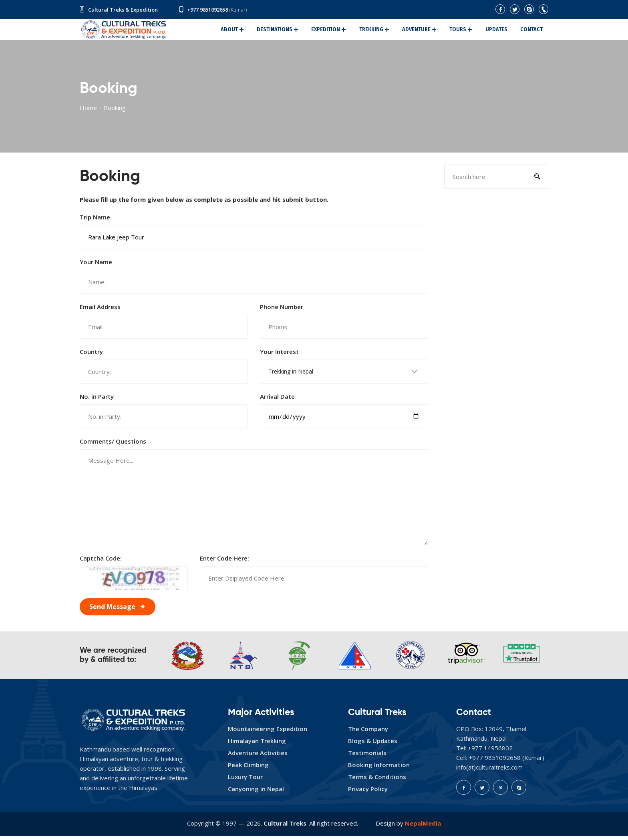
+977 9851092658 (207, 10)
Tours (466, 31)
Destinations (296, 31)
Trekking (386, 31)
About (254, 31)
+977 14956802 (490, 752)
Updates (501, 31)
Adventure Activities (258, 757)
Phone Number (282, 311)
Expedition (344, 31)
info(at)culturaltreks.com (489, 771)
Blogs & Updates (373, 745)
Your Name (96, 266)
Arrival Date (277, 400)
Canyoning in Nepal (256, 793)
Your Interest (279, 356)
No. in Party (97, 400)
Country (91, 356)
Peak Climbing (248, 769)
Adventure (428, 31)
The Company (368, 733)
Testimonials (367, 757)
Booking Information (379, 769)
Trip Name (95, 221)
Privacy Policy (368, 793)
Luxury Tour (245, 781)
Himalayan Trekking (257, 745)
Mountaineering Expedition (268, 733)
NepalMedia (423, 827)
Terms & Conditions (377, 781)
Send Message (112, 611)
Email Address (100, 311)
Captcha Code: (101, 562)
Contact (533, 31)
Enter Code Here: (224, 562)
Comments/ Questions (113, 445)
